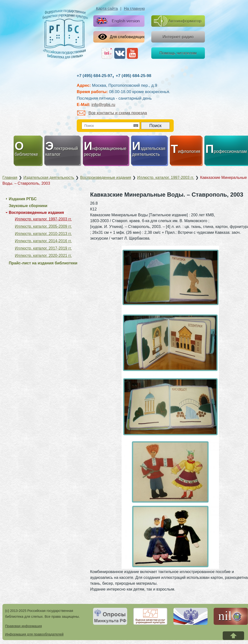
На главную (134, 9)
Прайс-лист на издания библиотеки (43, 263)
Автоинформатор (178, 21)
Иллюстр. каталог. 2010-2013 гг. (43, 234)
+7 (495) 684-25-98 (134, 76)
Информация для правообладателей (34, 634)
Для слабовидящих (121, 37)
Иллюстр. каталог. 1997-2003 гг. (43, 219)
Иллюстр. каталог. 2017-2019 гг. (43, 248)
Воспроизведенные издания (36, 213)
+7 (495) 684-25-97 (95, 76)
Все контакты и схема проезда (112, 113)
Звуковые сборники (28, 206)
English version (117, 21)
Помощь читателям (178, 53)
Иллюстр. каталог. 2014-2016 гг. (43, 241)
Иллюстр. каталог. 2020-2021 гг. (43, 256)
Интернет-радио (178, 37)
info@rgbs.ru (103, 105)
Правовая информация (24, 626)
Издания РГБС (23, 199)
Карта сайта (107, 9)
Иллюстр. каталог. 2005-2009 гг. (43, 226)
